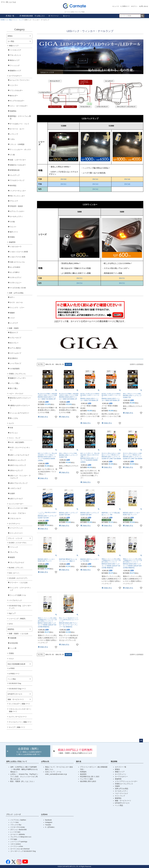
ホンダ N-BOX (15, 267)
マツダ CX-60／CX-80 (18, 288)
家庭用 (12, 557)
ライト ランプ (120, 796)
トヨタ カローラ (16, 247)
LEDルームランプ (16, 470)
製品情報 (114, 761)
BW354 (79, 283)
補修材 (12, 313)
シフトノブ (14, 134)
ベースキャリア (15, 50)
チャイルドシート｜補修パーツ (20, 722)
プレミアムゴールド (17, 562)
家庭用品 (11, 629)
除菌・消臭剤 (14, 328)
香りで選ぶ (14, 388)
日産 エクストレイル (17, 262)
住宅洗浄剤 (14, 643)
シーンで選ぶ (15, 383)
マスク (11, 659)
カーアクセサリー (15, 76)
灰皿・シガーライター (18, 160)
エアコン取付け (15, 348)
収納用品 (13, 111)
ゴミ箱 (12, 155)
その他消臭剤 (15, 369)
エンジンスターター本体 (19, 508)
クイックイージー (16, 533)
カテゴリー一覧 (121, 767)
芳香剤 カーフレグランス (124, 784)
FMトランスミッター (17, 196)
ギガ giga (14, 839)
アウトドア (14, 201)
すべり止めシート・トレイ (19, 124)
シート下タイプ (15, 363)
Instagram (49, 822)
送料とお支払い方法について (17, 761)
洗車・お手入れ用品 (16, 293)
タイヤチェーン (15, 524)
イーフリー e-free (17, 846)
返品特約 (83, 774)
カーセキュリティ (16, 216)
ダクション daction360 (18, 830)
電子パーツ (14, 232)
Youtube (48, 825)
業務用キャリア (15, 71)
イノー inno (14, 822)
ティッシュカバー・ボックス (20, 149)
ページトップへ (141, 741)
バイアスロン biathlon (18, 820)
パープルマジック (15, 600)
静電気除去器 (15, 170)
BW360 (64, 179)
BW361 (64, 184)
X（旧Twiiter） (50, 827)
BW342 (95, 189)
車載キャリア (14, 46)
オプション (14, 433)
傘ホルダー (14, 96)
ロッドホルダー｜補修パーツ (19, 704)
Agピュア (12, 613)
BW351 (122, 278)
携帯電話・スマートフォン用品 (20, 117)
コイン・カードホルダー (19, 106)
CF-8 (11, 624)
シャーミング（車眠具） (18, 619)
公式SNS (44, 814)
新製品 (10, 36)
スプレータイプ (15, 338)
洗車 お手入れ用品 (122, 789)
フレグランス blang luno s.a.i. (21, 837)
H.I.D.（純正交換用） (18, 442)
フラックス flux (16, 825)
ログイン (135, 6)
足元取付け (14, 358)
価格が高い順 (60, 364)
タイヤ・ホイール (16, 302)
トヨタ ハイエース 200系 (19, 252)
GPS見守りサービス (15, 694)
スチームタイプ (15, 353)
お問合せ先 (45, 761)
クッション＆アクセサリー (19, 413)
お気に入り (40, 16)
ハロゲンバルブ (15, 488)
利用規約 (83, 772)
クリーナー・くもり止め (19, 583)
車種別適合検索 (26, 16)
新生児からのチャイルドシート (20, 399)
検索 (142, 16)
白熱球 (12, 493)
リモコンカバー (15, 518)
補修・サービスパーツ (16, 699)
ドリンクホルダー (16, 90)
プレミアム (14, 552)
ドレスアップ (15, 175)
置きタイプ (14, 333)
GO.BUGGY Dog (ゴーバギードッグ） (20, 607)
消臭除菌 (13, 638)
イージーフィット (16, 528)
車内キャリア (15, 60)
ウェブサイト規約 (86, 779)
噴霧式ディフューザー (18, 378)
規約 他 (79, 761)
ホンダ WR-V (15, 272)
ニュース (116, 6)
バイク (12, 318)
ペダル (12, 139)
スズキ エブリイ (16, 277)
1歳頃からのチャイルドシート (20, 407)
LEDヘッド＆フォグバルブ (19, 455)
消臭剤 (117, 786)
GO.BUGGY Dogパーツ (17, 689)
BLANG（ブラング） (16, 568)
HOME (3, 20)
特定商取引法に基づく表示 (90, 777)
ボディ (12, 297)
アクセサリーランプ (17, 180)
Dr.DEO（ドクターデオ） (18, 543)
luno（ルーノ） (14, 573)
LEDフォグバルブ (16, 499)
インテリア (14, 323)
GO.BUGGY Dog (15, 683)
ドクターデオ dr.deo (18, 827)
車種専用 (12, 242)
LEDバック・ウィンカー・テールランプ (20, 477)
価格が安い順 (50, 364)
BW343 (95, 184)
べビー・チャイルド (16, 394)
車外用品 (13, 186)
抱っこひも (14, 418)
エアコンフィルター (17, 211)
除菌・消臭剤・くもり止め (19, 634)
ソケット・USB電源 (17, 144)
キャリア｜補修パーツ (17, 727)
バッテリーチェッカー (18, 191)
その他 (12, 222)
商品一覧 (10, 16)
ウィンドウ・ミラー (17, 308)
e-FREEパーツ (14, 674)
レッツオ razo (15, 832)
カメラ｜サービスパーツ (18, 717)
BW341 (95, 179)
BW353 (79, 278)
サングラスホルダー (17, 101)
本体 (11, 428)
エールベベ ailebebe (18, 834)
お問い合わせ (144, 6)
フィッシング (15, 65)
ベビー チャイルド (122, 793)
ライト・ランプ (18, 20)
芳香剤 (12, 237)
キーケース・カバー (17, 129)
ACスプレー (14, 343)
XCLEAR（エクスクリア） (19, 578)
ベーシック (14, 547)
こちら (31, 781)
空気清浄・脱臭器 (16, 206)
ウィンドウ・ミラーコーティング (20, 589)
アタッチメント (15, 55)
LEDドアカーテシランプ (19, 483)
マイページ (53, 16)
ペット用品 (12, 679)
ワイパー (13, 227)
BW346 (127, 179)
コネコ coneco (16, 844)
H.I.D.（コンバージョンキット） (20, 449)
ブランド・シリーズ (15, 538)
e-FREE (12, 668)
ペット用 (13, 648)
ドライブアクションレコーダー (126, 781)
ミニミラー (14, 85)
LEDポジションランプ (18, 460)
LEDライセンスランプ (18, 465)
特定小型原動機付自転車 (17, 664)
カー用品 (9, 20)
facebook (48, 820)
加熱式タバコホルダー (18, 165)
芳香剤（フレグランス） (18, 374)
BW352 (122, 283)
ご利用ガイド (125, 6)
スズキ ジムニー (16, 283)
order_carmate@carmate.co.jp (56, 774)
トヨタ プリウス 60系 (18, 257)
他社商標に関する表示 (88, 781)
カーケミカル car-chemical (20, 849)
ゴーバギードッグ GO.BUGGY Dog (23, 851)
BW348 (127, 184)
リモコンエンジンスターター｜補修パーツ (20, 710)
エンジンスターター (16, 504)
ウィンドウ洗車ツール (18, 595)
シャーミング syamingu (19, 842)
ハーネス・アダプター (18, 513)
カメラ (11, 423)
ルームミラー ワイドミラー (20, 80)
